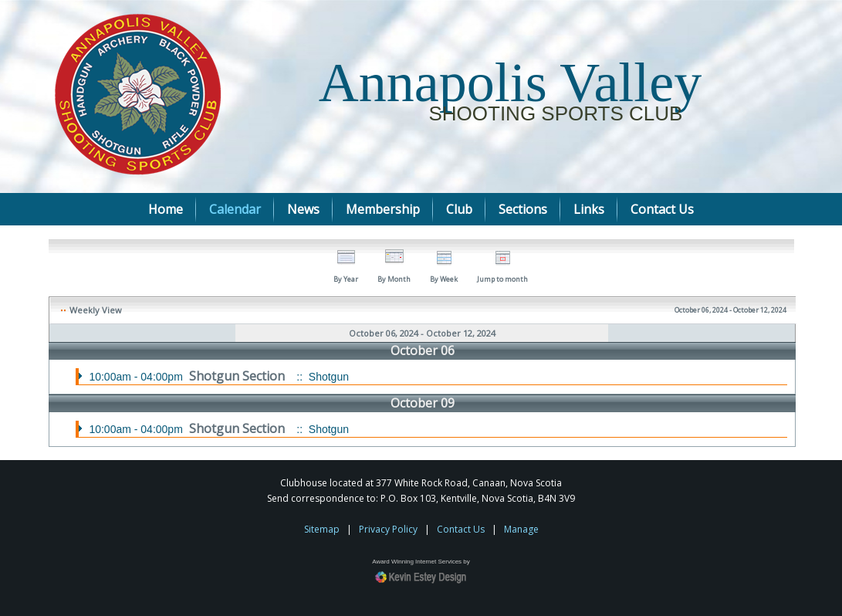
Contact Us (662, 209)
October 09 (423, 403)
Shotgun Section (238, 376)
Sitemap (322, 529)
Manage (521, 529)
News (303, 209)
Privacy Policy (388, 529)
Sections (523, 209)
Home (166, 209)
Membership (383, 209)
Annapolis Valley (511, 83)
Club (459, 209)
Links (589, 209)
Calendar (235, 209)
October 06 (423, 350)
